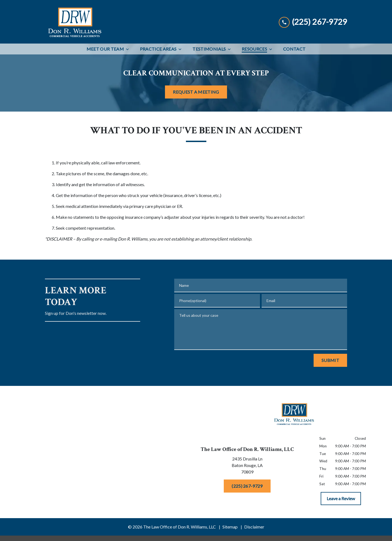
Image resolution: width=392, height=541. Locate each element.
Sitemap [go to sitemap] (230, 527)
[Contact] (294, 49)
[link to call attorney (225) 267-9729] (313, 22)
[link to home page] (74, 22)
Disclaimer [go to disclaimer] (254, 527)
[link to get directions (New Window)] (247, 466)
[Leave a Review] (341, 499)
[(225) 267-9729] (247, 486)
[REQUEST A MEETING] (196, 92)
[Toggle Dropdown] (129, 49)
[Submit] (330, 360)
